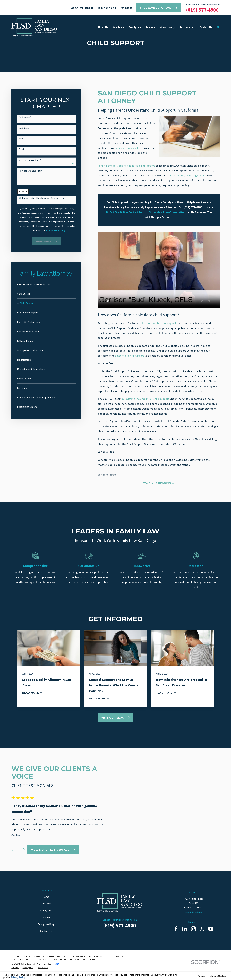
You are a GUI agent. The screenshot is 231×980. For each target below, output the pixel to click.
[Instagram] (193, 935)
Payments (126, 8)
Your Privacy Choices (48, 970)
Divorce (46, 924)
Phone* (22, 139)
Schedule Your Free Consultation (202, 4)
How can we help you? (30, 171)
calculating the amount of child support (146, 399)
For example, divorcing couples (188, 175)
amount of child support (129, 356)
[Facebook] (176, 935)
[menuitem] (46, 284)
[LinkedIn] (185, 935)
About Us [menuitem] (103, 27)
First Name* (25, 117)
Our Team (46, 910)
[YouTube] (211, 935)
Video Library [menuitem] (167, 27)
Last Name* (25, 128)
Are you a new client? (30, 160)
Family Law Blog (107, 8)
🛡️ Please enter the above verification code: (42, 198)
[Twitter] (202, 935)
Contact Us (46, 937)
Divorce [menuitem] (151, 27)
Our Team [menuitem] (118, 27)
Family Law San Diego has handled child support (126, 166)
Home (46, 903)
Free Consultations (159, 8)
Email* (22, 149)
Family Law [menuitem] (135, 27)
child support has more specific (159, 323)
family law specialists (127, 148)
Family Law (46, 917)
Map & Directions (193, 918)
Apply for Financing (82, 8)
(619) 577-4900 (202, 10)
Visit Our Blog (115, 718)
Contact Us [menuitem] (206, 27)
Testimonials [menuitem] (187, 27)
